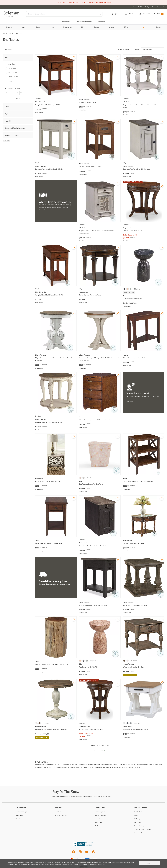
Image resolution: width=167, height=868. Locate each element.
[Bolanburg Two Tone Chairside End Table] (144, 166)
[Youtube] (87, 853)
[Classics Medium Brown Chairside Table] (56, 540)
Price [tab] (6, 58)
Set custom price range (12, 88)
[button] (114, 14)
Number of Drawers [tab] (12, 135)
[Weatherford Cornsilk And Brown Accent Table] (56, 727)
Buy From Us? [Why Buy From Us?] (61, 815)
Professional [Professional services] (66, 22)
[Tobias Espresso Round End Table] (100, 292)
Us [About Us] (58, 812)
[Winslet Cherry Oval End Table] (144, 228)
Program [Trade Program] (100, 812)
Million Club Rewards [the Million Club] (84, 22)
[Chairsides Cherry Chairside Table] (144, 355)
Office (126, 27)
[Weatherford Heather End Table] (144, 664)
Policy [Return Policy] (139, 822)
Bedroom (9, 27)
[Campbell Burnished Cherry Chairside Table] (56, 292)
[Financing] (98, 819)
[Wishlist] (18, 819)
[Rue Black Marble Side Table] (144, 296)
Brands (158, 27)
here (103, 864)
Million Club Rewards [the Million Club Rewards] (143, 829)
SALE (144, 27)
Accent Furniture (8, 33)
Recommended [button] (147, 50)
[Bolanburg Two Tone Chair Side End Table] (56, 166)
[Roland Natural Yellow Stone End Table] (56, 479)
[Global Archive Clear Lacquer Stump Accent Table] (56, 661)
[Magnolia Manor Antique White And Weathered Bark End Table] (144, 102)
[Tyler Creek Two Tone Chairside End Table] (100, 543)
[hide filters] (8, 50)
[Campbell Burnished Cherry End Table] (56, 102)
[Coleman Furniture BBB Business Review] (83, 846)
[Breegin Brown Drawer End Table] (100, 164)
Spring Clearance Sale (130, 235)
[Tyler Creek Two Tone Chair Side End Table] (100, 602)
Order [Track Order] (20, 815)
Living (23, 27)
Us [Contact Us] (138, 812)
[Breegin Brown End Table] (100, 99)
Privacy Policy (78, 864)
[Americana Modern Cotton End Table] (144, 727)
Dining (38, 27)
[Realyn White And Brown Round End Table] (56, 419)
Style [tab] (6, 114)
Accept (150, 863)
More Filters (7, 140)
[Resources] (98, 822)
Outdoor (97, 27)
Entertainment (67, 27)
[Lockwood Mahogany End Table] (144, 540)
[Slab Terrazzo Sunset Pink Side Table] (100, 481)
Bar (53, 27)
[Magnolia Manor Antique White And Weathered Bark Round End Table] (56, 355)
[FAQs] (136, 815)
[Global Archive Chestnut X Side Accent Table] (144, 479)
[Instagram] (80, 853)
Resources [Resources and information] (102, 22)
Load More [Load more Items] (100, 751)
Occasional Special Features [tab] (15, 128)
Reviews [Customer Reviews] (141, 833)
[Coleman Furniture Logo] (11, 16)
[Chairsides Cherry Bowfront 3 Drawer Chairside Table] (100, 417)
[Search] (64, 14)
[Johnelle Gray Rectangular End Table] (144, 602)
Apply (18, 99)
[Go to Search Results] (100, 14)
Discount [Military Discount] (101, 815)
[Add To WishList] (74, 57)
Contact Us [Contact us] (161, 7)
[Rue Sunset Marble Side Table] (100, 664)
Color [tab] (7, 106)
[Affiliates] (98, 826)
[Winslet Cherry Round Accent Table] (100, 726)
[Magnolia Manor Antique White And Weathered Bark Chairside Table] (100, 228)
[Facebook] (73, 853)
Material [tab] (8, 121)
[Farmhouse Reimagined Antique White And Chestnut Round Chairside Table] (100, 355)
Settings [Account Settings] (21, 812)
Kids (82, 27)
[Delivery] (137, 819)
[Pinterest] (94, 853)
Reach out (130, 401)
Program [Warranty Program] (141, 826)
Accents (111, 27)
